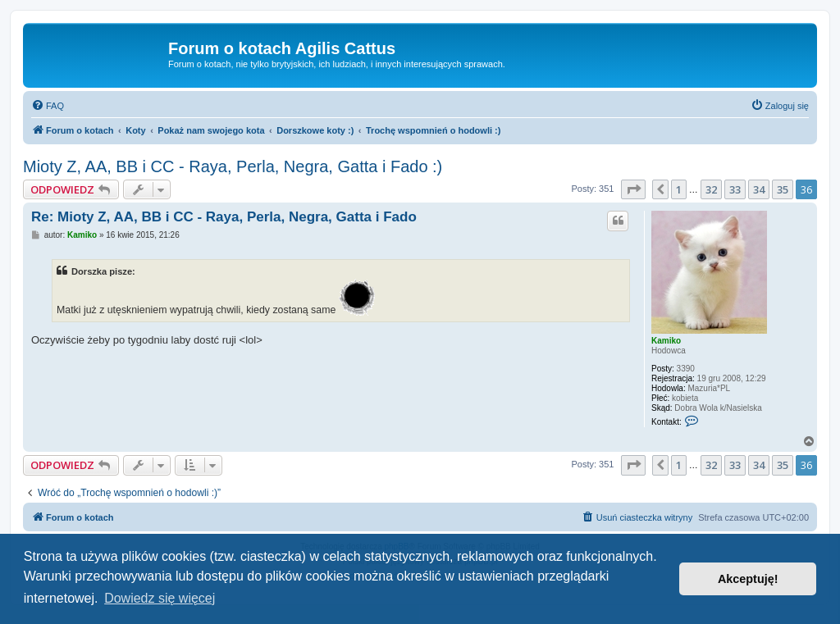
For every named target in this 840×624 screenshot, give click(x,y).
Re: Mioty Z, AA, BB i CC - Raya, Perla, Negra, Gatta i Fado (224, 217)
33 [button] (735, 189)
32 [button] (711, 189)
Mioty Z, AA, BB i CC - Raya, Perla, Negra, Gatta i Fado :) (233, 166)
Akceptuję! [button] (748, 579)
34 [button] (759, 189)
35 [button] (783, 189)
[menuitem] (48, 106)
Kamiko (666, 341)
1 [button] (679, 189)
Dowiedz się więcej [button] (160, 598)
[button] (633, 189)
